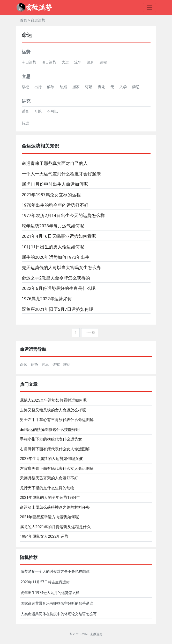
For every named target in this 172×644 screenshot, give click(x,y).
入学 (123, 87)
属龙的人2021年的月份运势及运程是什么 (55, 527)
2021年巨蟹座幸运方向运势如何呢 (50, 517)
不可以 (53, 111)
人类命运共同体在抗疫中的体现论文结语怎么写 (59, 614)
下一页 (90, 332)
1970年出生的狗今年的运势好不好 (55, 205)
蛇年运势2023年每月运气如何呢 (53, 226)
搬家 (76, 87)
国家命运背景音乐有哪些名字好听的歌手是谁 (57, 603)
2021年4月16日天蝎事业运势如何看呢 (59, 236)
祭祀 (25, 87)
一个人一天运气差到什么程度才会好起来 (61, 174)
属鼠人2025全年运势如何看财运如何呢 (53, 400)
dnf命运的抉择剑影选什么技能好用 (50, 430)
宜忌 (26, 76)
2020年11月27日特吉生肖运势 (45, 582)
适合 (25, 111)
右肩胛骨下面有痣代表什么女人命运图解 (55, 449)
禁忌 (136, 87)
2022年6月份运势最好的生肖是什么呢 (59, 288)
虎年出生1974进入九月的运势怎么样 (50, 593)
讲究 (26, 101)
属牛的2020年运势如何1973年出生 (56, 257)
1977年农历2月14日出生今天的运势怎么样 (63, 215)
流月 (91, 62)
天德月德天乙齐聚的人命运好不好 (49, 478)
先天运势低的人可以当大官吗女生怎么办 (61, 268)
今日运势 (29, 62)
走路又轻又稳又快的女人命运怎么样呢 (53, 410)
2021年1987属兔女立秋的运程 (51, 195)
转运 (25, 123)
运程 (103, 62)
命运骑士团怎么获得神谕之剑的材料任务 (55, 507)
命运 (24, 365)
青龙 (101, 87)
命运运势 (38, 20)
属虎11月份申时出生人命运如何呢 (55, 184)
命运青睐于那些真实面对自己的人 (55, 163)
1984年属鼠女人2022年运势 (44, 536)
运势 (26, 52)
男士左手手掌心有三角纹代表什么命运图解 (57, 420)
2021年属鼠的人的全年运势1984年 (50, 498)
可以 (38, 111)
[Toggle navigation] (149, 7)
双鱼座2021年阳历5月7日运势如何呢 (58, 309)
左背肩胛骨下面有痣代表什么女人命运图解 (57, 468)
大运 (65, 62)
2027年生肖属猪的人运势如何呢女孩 (51, 459)
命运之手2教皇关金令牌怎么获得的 (56, 278)
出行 (38, 87)
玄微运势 (96, 634)
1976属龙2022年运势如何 (47, 299)
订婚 (89, 87)
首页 (24, 20)
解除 (51, 87)
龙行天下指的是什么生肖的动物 (47, 488)
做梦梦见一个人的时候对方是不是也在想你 (55, 571)
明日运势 (49, 62)
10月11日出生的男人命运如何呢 (53, 247)
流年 (78, 62)
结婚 (63, 87)
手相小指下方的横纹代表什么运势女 (51, 439)
